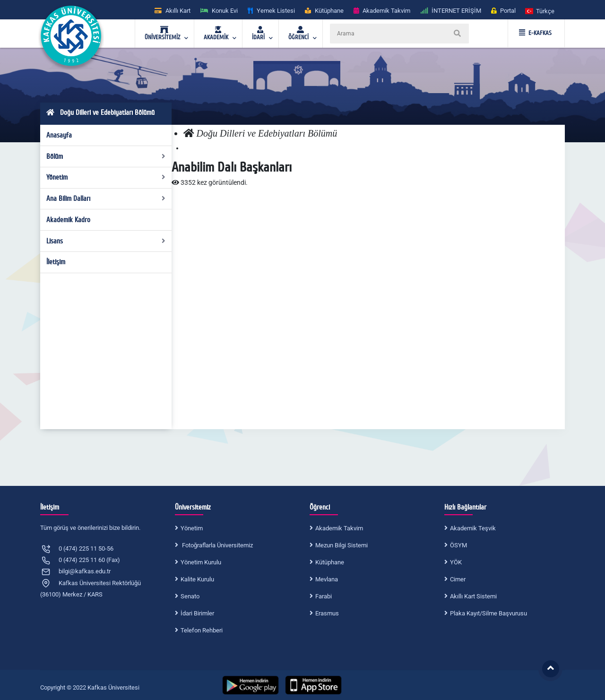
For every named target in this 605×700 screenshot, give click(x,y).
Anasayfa (59, 135)
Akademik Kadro (68, 220)
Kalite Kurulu (197, 579)
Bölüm (106, 156)
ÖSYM (458, 545)
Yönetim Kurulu (201, 562)
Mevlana (327, 579)
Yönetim (106, 177)
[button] (540, 11)
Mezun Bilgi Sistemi (341, 545)
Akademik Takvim (339, 528)
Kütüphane (330, 562)
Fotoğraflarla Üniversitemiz (217, 545)
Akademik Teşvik (473, 528)
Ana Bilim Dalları (106, 199)
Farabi (324, 596)
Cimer (458, 579)
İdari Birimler (197, 613)
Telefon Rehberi (202, 630)
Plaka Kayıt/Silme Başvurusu (488, 613)
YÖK (456, 562)
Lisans (106, 241)
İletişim (56, 262)
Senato (190, 596)
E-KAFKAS (535, 33)
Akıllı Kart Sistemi (473, 596)
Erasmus (327, 613)
